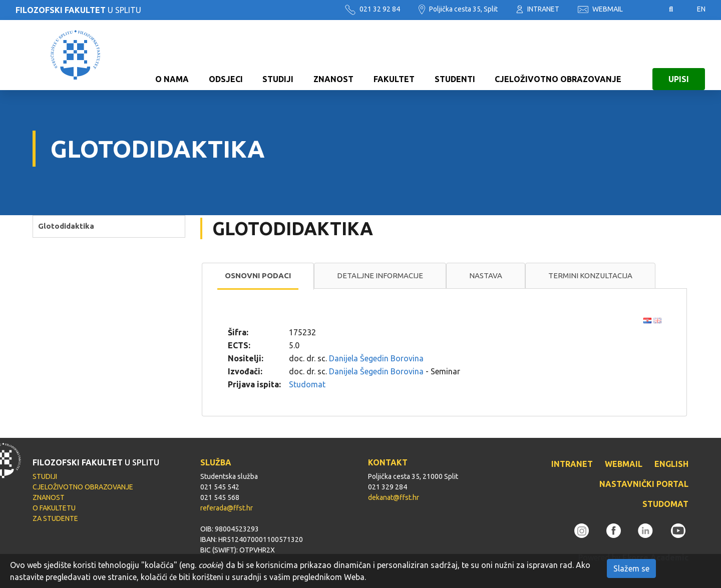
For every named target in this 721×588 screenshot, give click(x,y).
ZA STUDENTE (55, 518)
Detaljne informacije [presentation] (380, 275)
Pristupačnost (646, 10)
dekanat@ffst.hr (394, 497)
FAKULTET (394, 55)
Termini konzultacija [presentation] (590, 275)
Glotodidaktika (66, 226)
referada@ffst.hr (227, 508)
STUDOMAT (665, 504)
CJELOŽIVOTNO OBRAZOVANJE (558, 55)
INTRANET (538, 9)
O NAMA (172, 55)
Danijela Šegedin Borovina (376, 358)
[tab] (258, 276)
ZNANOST (333, 55)
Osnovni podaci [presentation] (258, 275)
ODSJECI (226, 55)
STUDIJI (278, 55)
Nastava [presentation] (486, 275)
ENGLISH (671, 464)
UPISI (679, 55)
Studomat (307, 384)
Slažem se (631, 568)
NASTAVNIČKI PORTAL (644, 484)
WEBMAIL (600, 9)
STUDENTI (455, 55)
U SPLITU (78, 10)
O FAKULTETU (54, 508)
